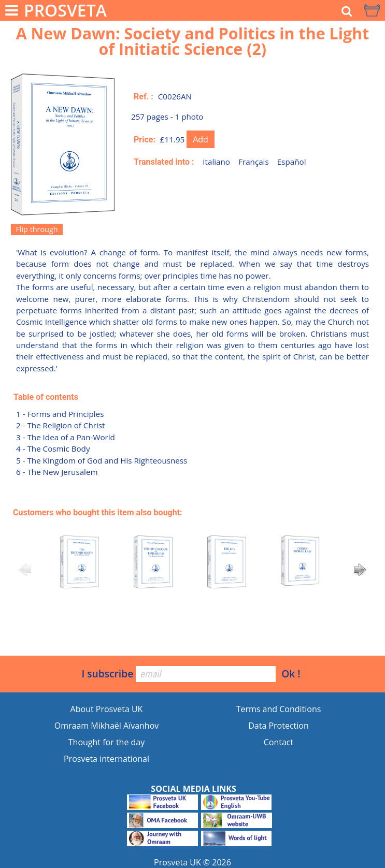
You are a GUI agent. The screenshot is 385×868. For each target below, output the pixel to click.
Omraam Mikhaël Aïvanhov (107, 726)
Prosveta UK (177, 862)
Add (201, 139)
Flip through (37, 229)
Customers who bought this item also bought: (98, 512)
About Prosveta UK (107, 709)
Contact (279, 742)
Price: (145, 140)
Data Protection (279, 726)
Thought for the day (106, 742)
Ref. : (144, 97)
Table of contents (46, 397)
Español (292, 162)
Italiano (216, 162)
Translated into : (164, 162)
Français (254, 162)
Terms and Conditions (279, 709)
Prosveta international (106, 759)
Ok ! (291, 674)
